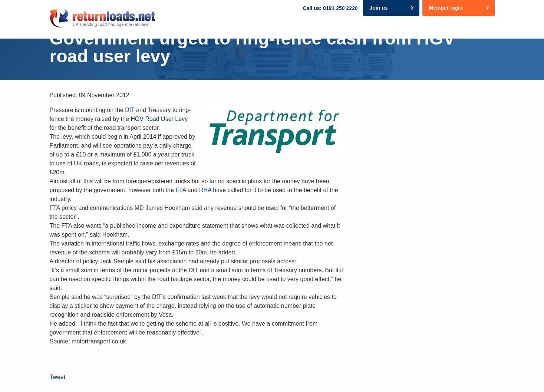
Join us (378, 8)
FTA (180, 190)
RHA (205, 190)
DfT (130, 110)
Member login (446, 8)
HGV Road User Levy (159, 119)
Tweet (58, 377)
